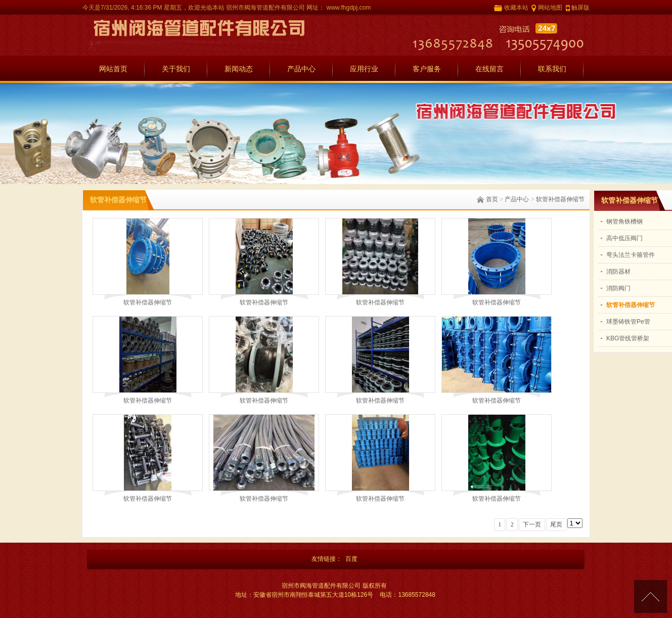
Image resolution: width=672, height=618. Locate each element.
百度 (351, 559)
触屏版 (580, 8)
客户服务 (427, 69)
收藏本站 (516, 8)
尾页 (556, 524)
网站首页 (113, 69)
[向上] (651, 597)
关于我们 (176, 69)
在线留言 (489, 69)
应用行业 (364, 69)
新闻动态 (239, 69)
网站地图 (550, 8)
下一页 (532, 524)
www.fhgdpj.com (348, 8)
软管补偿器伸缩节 (560, 199)
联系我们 (552, 69)
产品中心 (301, 69)
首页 (492, 199)
